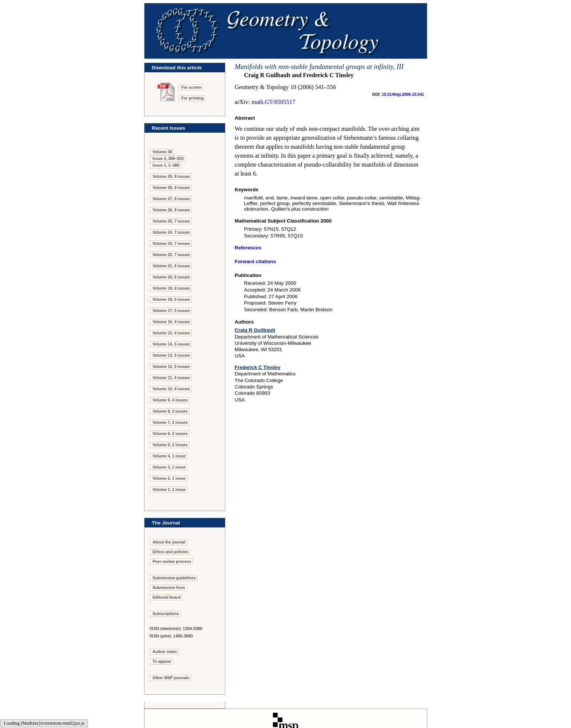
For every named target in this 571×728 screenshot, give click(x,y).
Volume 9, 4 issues (170, 400)
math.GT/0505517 (273, 102)
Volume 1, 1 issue (169, 489)
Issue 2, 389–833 (168, 158)
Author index (165, 652)
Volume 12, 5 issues (172, 366)
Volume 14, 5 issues (172, 344)
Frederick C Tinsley (258, 367)
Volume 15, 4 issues (172, 333)
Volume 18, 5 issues (172, 299)
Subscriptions (166, 614)
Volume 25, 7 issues (172, 221)
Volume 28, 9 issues (172, 187)
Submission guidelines (174, 578)
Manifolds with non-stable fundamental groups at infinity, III (319, 67)
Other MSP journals (171, 678)
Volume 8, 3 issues (170, 411)
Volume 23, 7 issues (172, 243)
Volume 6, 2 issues (170, 434)
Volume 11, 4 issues (172, 378)
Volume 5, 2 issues (170, 445)
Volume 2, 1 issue (169, 478)
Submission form (169, 587)
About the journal (169, 542)
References (248, 248)
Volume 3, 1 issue (169, 467)
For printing (193, 98)
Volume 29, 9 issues (172, 176)
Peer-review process (172, 561)
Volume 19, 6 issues (172, 288)
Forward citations (255, 261)
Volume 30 (163, 152)
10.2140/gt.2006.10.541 (403, 94)
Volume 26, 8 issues (172, 210)
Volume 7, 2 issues (170, 422)
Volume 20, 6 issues (172, 277)
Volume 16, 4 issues (172, 322)
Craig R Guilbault (255, 330)
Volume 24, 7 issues (172, 232)
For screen (192, 87)
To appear (162, 661)
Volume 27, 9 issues (172, 199)
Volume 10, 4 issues (172, 389)
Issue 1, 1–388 (166, 165)
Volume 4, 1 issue (169, 456)
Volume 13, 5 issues (172, 355)
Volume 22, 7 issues (172, 255)
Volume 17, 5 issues (172, 311)
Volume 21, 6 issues (172, 266)
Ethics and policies (171, 552)
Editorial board (167, 597)
